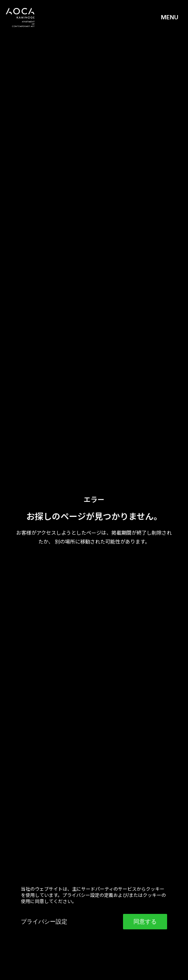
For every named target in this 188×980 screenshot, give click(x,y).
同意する (145, 921)
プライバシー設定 (44, 921)
